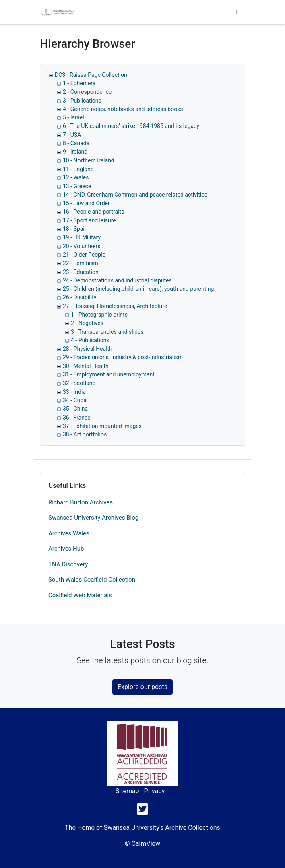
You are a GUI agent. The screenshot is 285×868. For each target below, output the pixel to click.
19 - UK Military (82, 237)
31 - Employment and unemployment (109, 374)
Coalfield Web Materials (80, 595)
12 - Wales (76, 177)
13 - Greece (77, 186)
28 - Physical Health (88, 349)
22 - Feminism (81, 263)
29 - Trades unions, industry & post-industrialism (123, 357)
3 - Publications (82, 101)
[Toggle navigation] (236, 12)
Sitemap (127, 791)
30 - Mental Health (86, 366)
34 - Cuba (75, 400)
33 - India (74, 392)
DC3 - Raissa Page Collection (91, 75)
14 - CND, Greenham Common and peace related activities (135, 195)
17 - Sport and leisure (89, 220)
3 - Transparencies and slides (107, 332)
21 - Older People (84, 255)
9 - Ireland (75, 152)
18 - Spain (75, 229)
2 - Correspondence (87, 92)
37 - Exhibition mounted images (102, 426)
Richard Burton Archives (81, 502)
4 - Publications (90, 340)
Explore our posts (142, 687)
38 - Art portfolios (85, 434)
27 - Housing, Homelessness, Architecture (115, 306)
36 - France (77, 418)
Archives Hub (66, 549)
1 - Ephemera (79, 83)
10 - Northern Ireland (89, 160)
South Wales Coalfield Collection (92, 580)
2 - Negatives (87, 323)
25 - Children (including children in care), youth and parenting (138, 289)
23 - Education (81, 272)
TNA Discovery (68, 564)
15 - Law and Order (86, 203)
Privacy (155, 791)
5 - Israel (73, 117)
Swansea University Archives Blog (93, 518)
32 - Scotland (79, 383)
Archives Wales (69, 533)
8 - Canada (76, 143)
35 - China (75, 409)
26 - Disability (80, 297)
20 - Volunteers (82, 246)
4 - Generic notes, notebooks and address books (123, 109)
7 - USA (72, 135)
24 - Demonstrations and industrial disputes (117, 280)
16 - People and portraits (93, 212)
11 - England (78, 169)
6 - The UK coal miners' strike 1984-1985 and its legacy (131, 126)
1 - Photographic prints (99, 315)
